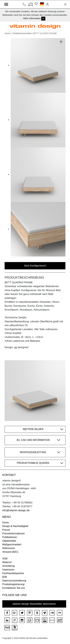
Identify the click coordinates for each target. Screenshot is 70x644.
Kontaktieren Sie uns (14, 588)
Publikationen (10, 537)
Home (8, 33)
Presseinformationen (14, 533)
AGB (5, 559)
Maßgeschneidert (12, 544)
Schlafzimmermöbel (22, 33)
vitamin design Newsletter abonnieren (34, 604)
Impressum (8, 570)
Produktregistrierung (13, 584)
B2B (5, 577)
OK (43, 19)
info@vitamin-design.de (16, 510)
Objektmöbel (9, 541)
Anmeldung (9, 566)
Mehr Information (32, 18)
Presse (6, 530)
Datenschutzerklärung (14, 581)
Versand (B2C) (10, 552)
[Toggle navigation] (6, 4)
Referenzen (9, 548)
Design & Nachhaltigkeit (15, 526)
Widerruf (7, 562)
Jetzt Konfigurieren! (35, 266)
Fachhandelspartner (13, 573)
